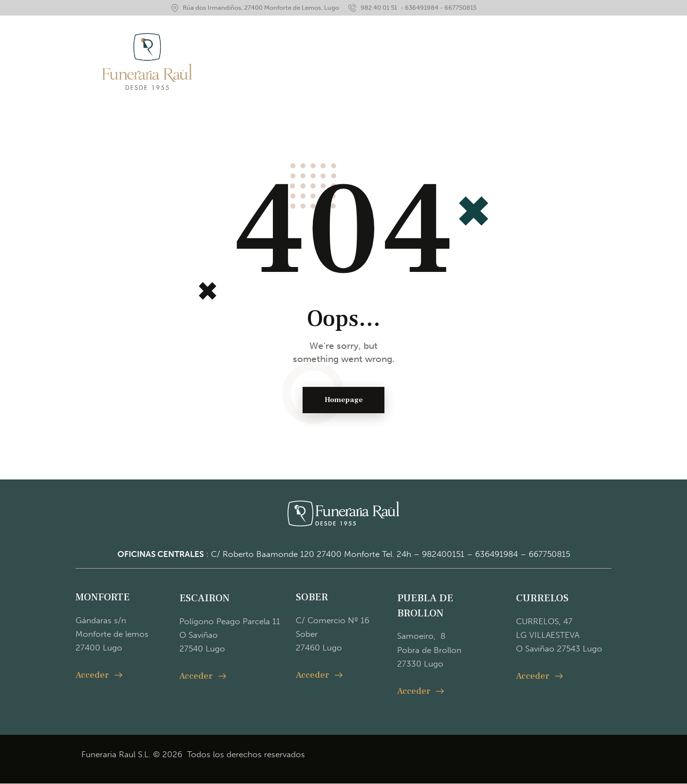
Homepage (344, 400)
